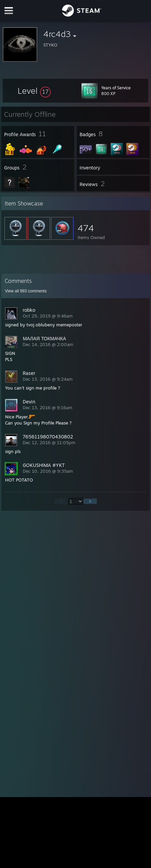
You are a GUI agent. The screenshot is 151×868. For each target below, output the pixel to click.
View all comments (26, 291)
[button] (34, 91)
